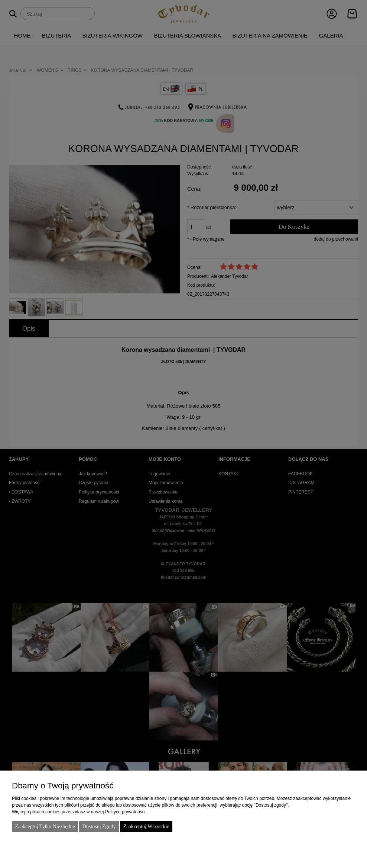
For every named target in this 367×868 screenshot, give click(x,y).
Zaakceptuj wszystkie (146, 827)
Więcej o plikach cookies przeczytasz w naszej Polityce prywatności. (79, 812)
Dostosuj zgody (99, 827)
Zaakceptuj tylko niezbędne (45, 827)
